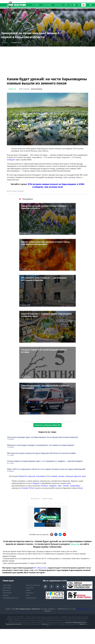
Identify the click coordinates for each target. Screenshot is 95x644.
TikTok (31, 488)
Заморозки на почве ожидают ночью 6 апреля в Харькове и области (30, 35)
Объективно (7, 585)
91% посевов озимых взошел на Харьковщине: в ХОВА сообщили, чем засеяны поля (56, 186)
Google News (75, 486)
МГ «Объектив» (40, 568)
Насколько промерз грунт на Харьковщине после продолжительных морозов (42, 437)
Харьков (32, 476)
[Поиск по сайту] (79, 5)
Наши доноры (31, 598)
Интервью (36, 5)
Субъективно (47, 498)
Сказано (6, 595)
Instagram (53, 486)
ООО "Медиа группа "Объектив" (28, 609)
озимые (54, 476)
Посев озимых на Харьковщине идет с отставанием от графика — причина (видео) (45, 461)
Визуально (59, 5)
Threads (66, 486)
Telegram (36, 483)
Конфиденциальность (11, 598)
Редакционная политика (14, 624)
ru (74, 5)
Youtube (25, 488)
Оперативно (47, 5)
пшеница (69, 476)
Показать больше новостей (48, 425)
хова (84, 476)
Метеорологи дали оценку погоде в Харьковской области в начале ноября (41, 453)
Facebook (44, 486)
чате (69, 483)
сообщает (11, 160)
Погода (5, 43)
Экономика (41, 476)
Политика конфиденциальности (76, 622)
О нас (28, 595)
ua (70, 5)
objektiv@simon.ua (82, 609)
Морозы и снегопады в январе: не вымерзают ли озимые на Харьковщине (41, 445)
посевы (61, 476)
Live (66, 5)
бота (81, 488)
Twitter (60, 534)
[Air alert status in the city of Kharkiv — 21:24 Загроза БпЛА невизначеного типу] (49, 10)
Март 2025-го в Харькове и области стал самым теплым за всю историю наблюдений (46, 469)
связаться (45, 624)
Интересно (35, 498)
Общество (12, 89)
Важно (28, 590)
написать (82, 624)
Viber (60, 486)
